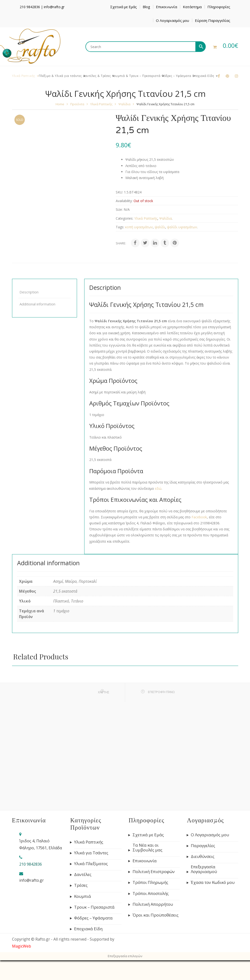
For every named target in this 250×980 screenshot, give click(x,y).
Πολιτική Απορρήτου (153, 904)
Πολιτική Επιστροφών (154, 872)
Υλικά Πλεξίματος (91, 864)
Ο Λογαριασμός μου (173, 20)
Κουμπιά (83, 896)
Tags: (120, 227)
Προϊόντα (77, 104)
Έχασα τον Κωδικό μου (213, 882)
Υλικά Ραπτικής (101, 104)
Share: (121, 243)
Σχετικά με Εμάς (124, 7)
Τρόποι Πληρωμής (150, 882)
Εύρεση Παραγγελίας (213, 20)
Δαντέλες (83, 875)
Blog (146, 7)
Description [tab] (29, 292)
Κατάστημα (192, 7)
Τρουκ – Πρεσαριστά (94, 907)
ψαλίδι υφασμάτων (182, 227)
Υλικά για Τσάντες (91, 853)
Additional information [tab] (37, 304)
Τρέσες (81, 885)
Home (60, 104)
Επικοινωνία (167, 7)
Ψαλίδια (124, 104)
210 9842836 (30, 7)
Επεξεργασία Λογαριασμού (204, 869)
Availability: (124, 201)
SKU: (119, 192)
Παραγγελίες (203, 846)
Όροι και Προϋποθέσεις (156, 915)
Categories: (125, 218)
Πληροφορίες (219, 7)
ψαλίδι (160, 227)
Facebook (199, 517)
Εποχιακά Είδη (88, 929)
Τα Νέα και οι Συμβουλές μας (147, 848)
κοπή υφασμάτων (139, 227)
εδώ (158, 488)
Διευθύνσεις (203, 856)
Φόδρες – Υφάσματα (93, 918)
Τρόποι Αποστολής (151, 893)
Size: (119, 209)
